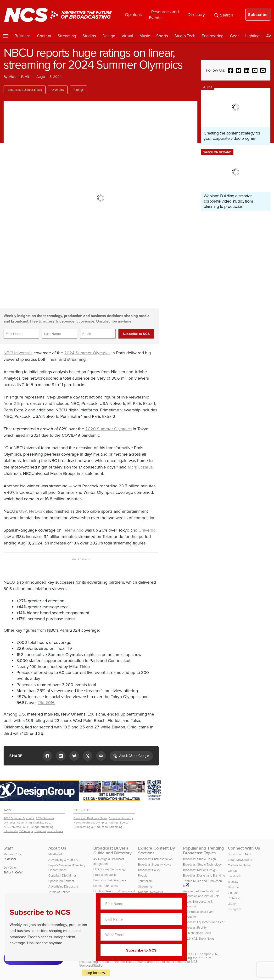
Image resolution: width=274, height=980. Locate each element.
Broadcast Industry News (155, 864)
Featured (88, 823)
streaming (47, 827)
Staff (8, 848)
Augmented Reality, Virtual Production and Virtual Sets (201, 894)
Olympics (58, 90)
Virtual (127, 36)
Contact (233, 871)
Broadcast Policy (149, 870)
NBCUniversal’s (18, 353)
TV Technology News (197, 933)
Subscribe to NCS (240, 854)
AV (269, 36)
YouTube (233, 887)
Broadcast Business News (25, 90)
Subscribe (258, 15)
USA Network (32, 511)
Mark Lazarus (140, 467)
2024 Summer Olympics (87, 353)
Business (23, 36)
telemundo (11, 831)
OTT (26, 827)
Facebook (234, 876)
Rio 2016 (47, 703)
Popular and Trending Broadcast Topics (203, 851)
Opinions (133, 15)
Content (44, 36)
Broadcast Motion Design (200, 870)
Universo (147, 530)
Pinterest (234, 898)
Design (109, 36)
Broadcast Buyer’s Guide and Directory (112, 851)
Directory (196, 15)
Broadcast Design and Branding (204, 875)
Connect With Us (244, 848)
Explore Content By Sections (157, 851)
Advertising (24, 823)
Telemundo (73, 530)
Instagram (235, 909)
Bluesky (233, 882)
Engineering (213, 36)
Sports (162, 36)
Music (145, 36)
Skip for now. (96, 973)
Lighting (252, 36)
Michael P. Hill (19, 77)
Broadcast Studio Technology (202, 864)
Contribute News (239, 865)
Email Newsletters (240, 860)
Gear (234, 36)
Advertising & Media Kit (64, 860)
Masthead (55, 854)
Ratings (78, 90)
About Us (57, 848)
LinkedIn (234, 893)
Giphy (232, 904)
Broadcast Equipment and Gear (204, 922)
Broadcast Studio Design (199, 859)
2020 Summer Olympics (108, 429)
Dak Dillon (11, 868)
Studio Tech (185, 36)
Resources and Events (164, 15)
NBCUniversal (13, 827)
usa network (55, 831)
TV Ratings (26, 831)
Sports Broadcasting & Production (101, 825)
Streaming (67, 36)
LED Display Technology (109, 869)
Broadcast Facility (195, 928)
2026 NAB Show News (199, 939)
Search (224, 15)
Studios (89, 36)
